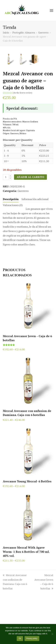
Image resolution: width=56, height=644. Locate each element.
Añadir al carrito (31, 227)
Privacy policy (32, 638)
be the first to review (23, 143)
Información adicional (35, 249)
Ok (20, 638)
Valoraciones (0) (13, 255)
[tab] (11, 249)
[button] (52, 10)
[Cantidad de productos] (6, 227)
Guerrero (23, 241)
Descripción (11, 249)
